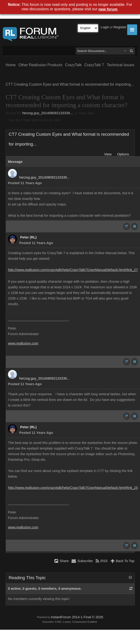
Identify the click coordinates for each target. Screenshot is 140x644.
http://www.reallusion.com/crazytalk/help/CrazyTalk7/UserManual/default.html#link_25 (73, 488)
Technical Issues (120, 65)
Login (105, 27)
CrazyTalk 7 (94, 65)
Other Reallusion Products (40, 65)
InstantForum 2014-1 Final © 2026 (77, 617)
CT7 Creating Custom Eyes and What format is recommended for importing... (70, 84)
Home (11, 65)
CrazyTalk (73, 65)
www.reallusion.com (23, 343)
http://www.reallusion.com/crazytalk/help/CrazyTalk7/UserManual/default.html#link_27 (73, 270)
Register (120, 27)
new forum (108, 9)
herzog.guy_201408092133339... (47, 113)
